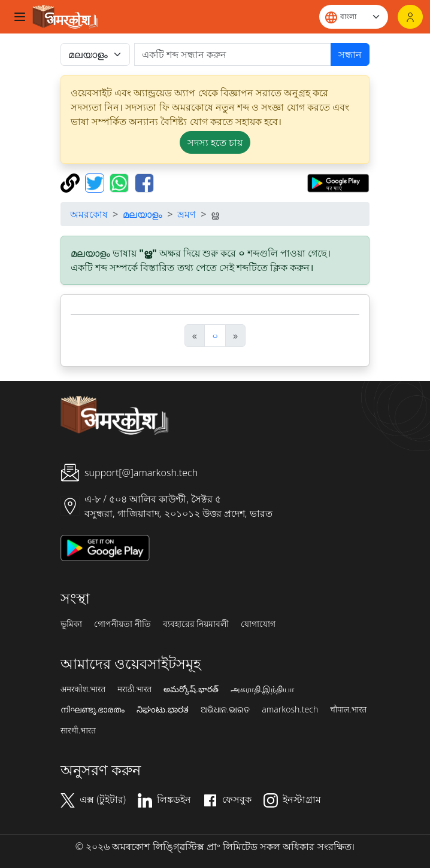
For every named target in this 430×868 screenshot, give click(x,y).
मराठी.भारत (134, 689)
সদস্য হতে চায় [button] (215, 142)
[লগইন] (410, 17)
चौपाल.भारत (348, 709)
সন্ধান (350, 54)
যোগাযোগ (258, 624)
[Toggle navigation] (20, 17)
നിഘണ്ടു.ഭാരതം (93, 709)
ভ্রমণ (187, 214)
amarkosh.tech (290, 709)
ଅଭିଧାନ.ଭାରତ (225, 709)
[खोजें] (233, 54)
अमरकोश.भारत (83, 689)
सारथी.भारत (78, 730)
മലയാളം (143, 214)
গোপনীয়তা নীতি (122, 624)
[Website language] (354, 17)
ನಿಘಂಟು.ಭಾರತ (162, 709)
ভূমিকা (71, 624)
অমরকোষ (89, 214)
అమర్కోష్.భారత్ (191, 689)
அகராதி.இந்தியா (262, 689)
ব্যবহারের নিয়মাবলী (196, 624)
